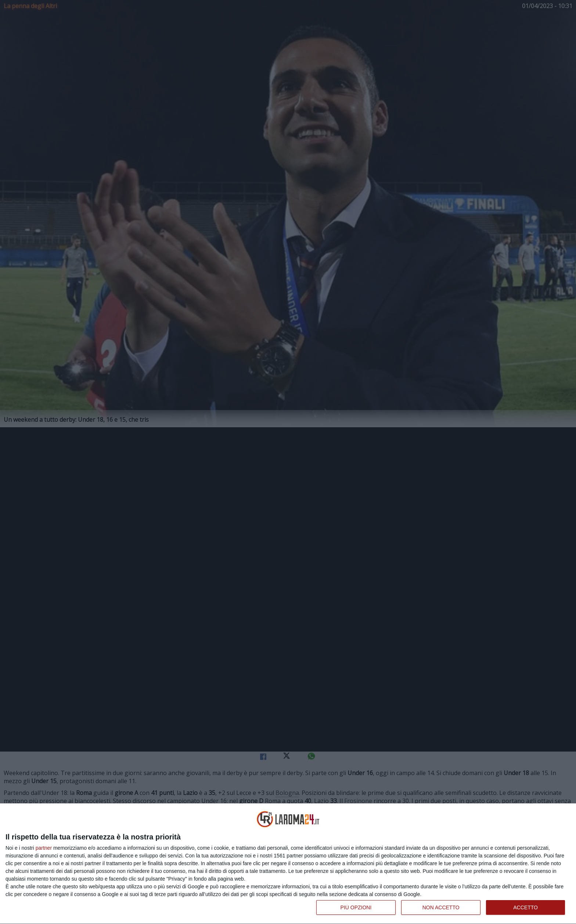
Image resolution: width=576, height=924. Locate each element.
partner (44, 848)
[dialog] (288, 864)
